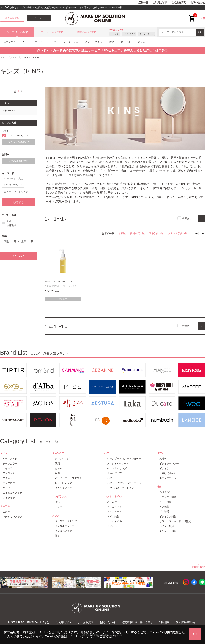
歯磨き (6, 512)
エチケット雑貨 (168, 531)
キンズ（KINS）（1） (19, 136)
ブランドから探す (52, 32)
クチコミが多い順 (178, 233)
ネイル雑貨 (113, 516)
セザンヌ (115, 34)
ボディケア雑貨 (168, 516)
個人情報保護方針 (186, 622)
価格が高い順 (156, 233)
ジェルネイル (114, 521)
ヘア (25, 42)
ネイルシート (114, 526)
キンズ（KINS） (52, 286)
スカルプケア (114, 473)
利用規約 (164, 622)
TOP (2, 57)
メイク (53, 42)
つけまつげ (165, 492)
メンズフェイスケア (66, 521)
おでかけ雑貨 (167, 526)
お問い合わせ (198, 3)
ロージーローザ (146, 34)
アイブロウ (9, 483)
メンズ (141, 42)
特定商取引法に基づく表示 (137, 622)
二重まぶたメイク (12, 493)
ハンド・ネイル (93, 42)
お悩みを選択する (19, 161)
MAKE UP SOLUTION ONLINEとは (29, 622)
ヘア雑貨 (164, 507)
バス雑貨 (164, 511)
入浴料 (163, 459)
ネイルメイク (114, 507)
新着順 (122, 233)
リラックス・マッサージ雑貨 (175, 521)
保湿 (57, 473)
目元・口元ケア (63, 483)
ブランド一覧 (14, 57)
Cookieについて (82, 636)
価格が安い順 (137, 233)
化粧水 (59, 468)
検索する (19, 202)
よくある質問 (179, 3)
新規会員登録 (12, 18)
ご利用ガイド (160, 3)
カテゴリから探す (17, 32)
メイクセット (10, 498)
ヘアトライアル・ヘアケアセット (125, 483)
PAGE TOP (198, 567)
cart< (192, 16)
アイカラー (9, 468)
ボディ (38, 42)
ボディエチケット (169, 478)
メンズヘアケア (63, 531)
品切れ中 (63, 299)
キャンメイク (129, 34)
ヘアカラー (113, 478)
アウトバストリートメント (122, 488)
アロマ (59, 507)
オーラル (126, 42)
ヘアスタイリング (117, 468)
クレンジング (62, 459)
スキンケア (10, 42)
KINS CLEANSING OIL (59, 282)
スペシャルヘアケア (118, 464)
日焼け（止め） (168, 473)
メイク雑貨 (165, 502)
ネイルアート (114, 512)
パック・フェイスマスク (68, 478)
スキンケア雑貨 (168, 497)
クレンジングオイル (71, 286)
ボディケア (165, 468)
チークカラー (10, 464)
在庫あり (187, 218)
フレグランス (71, 42)
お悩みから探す (86, 32)
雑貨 (111, 42)
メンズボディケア (65, 526)
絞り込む (19, 256)
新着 (9, 221)
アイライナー (10, 473)
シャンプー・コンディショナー (124, 459)
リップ (6, 488)
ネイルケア (113, 502)
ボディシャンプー (169, 464)
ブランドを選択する (19, 142)
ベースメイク (10, 459)
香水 (57, 502)
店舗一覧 (143, 3)
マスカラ (8, 478)
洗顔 (57, 464)
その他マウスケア (12, 517)
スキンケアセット (65, 488)
